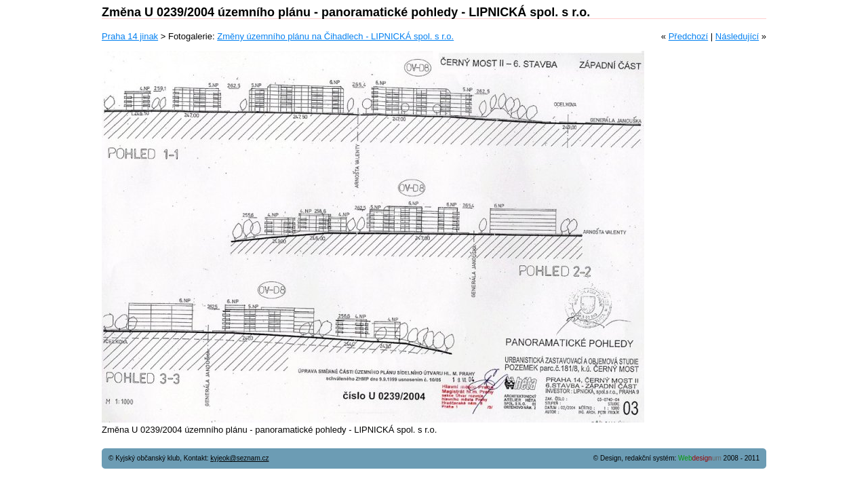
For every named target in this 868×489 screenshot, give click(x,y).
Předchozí (689, 36)
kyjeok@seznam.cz (239, 458)
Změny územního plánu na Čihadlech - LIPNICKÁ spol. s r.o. (335, 36)
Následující (737, 36)
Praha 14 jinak (130, 36)
